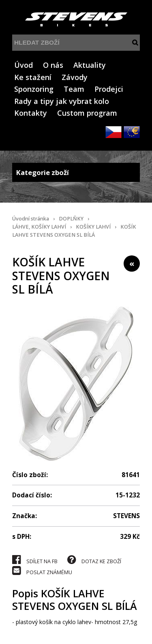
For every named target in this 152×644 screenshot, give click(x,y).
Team (74, 89)
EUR (132, 132)
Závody (75, 77)
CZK (113, 132)
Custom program (87, 113)
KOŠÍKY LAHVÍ (93, 227)
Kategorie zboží (76, 172)
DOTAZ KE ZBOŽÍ (94, 560)
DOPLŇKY (71, 219)
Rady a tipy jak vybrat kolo (62, 101)
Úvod (24, 65)
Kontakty (31, 113)
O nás (53, 65)
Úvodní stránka (31, 219)
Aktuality (90, 65)
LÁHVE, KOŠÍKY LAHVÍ (39, 227)
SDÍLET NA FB (35, 560)
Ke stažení (33, 77)
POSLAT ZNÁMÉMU (42, 571)
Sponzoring (34, 89)
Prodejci (109, 89)
